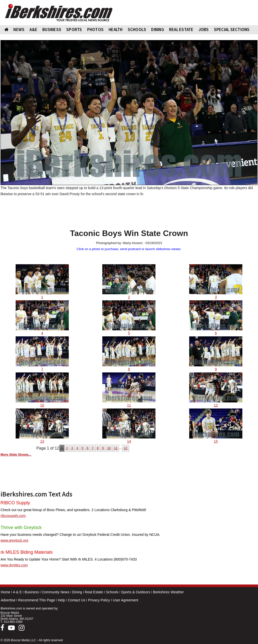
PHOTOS (95, 30)
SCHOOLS (137, 30)
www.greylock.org (14, 540)
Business (32, 592)
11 (116, 448)
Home (5, 592)
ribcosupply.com (13, 516)
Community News (55, 592)
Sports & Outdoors (136, 592)
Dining (77, 592)
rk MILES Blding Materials (27, 552)
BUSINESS (52, 30)
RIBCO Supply (15, 503)
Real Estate (94, 592)
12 (126, 448)
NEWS (19, 30)
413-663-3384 (13, 622)
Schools (112, 592)
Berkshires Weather (168, 592)
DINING (158, 30)
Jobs (204, 30)
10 (109, 448)
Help (61, 600)
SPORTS (74, 30)
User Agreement (126, 600)
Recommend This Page (37, 600)
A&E (33, 30)
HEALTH (116, 30)
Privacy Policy (99, 600)
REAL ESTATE (181, 30)
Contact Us (76, 600)
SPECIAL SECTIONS (232, 30)
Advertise (8, 600)
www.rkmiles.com (14, 565)
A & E (17, 592)
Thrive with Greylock (21, 528)
